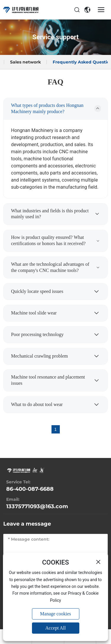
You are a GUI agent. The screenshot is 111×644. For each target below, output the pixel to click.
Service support (55, 37)
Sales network (25, 62)
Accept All (55, 628)
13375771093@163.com (37, 506)
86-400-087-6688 (30, 489)
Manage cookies (55, 614)
